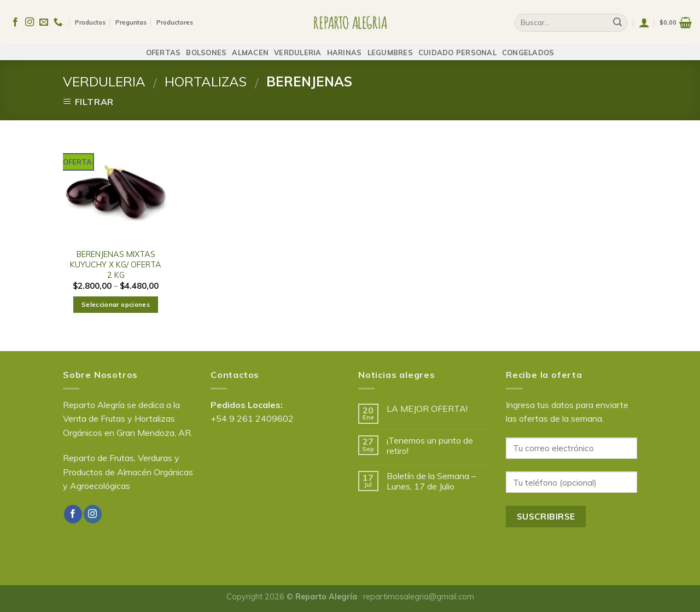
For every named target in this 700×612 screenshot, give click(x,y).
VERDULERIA (298, 47)
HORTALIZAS (206, 81)
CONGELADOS (528, 47)
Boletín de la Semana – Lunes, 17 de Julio (431, 481)
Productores (175, 20)
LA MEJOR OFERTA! (427, 409)
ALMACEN (250, 47)
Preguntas (131, 20)
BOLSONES (206, 47)
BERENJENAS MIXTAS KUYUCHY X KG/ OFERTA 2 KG (116, 264)
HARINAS (345, 47)
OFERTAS (164, 47)
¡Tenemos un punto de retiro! (430, 446)
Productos (90, 20)
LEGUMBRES (390, 47)
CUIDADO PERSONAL (457, 47)
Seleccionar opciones (116, 304)
